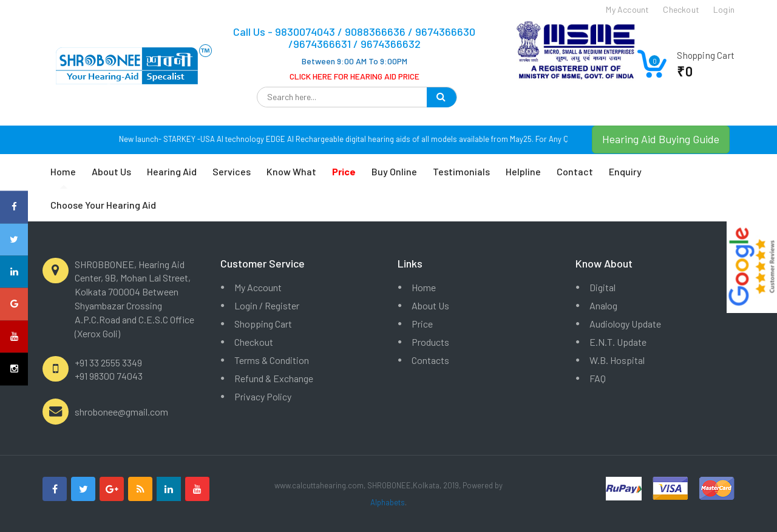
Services (232, 171)
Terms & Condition (272, 360)
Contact (575, 171)
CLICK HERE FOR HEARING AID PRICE (355, 76)
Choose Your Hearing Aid (103, 205)
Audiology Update (625, 324)
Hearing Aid (172, 171)
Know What (291, 171)
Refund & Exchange (274, 378)
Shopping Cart (263, 324)
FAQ (598, 378)
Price (422, 324)
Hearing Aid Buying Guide (661, 139)
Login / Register (267, 305)
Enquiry (625, 171)
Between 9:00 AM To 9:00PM (355, 61)
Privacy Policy (263, 396)
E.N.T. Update (618, 342)
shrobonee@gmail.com (121, 412)
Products (430, 342)
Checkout (254, 342)
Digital (602, 287)
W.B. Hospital (617, 360)
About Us (111, 171)
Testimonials (461, 171)
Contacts (430, 360)
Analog (603, 305)
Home (63, 171)
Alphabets (388, 502)
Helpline (523, 171)
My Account (258, 287)
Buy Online (394, 171)
